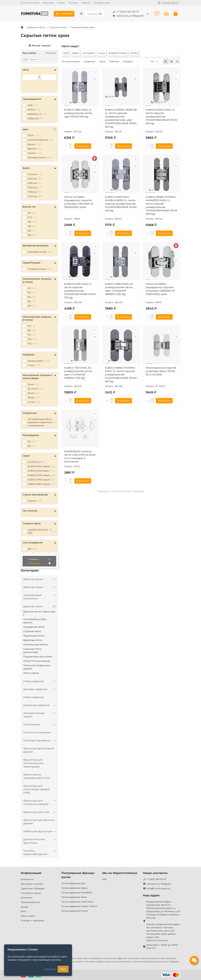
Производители (30, 902)
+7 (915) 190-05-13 (125, 12)
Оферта (174, 962)
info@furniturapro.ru (158, 889)
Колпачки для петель (35, 645)
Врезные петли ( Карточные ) (39, 614)
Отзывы (61, 3)
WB (104, 879)
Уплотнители (40, 725)
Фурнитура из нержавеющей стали (37, 777)
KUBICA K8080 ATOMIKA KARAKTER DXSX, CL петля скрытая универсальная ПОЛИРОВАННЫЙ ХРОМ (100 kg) (161, 206)
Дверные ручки (40, 580)
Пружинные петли (34, 636)
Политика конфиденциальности (150, 962)
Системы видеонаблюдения (40, 853)
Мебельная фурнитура (40, 832)
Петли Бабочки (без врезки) (35, 621)
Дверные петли (36, 28)
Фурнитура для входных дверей (39, 751)
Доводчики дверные (40, 706)
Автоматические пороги (40, 715)
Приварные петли (34, 627)
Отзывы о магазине (32, 921)
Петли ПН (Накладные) (37, 661)
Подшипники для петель (38, 657)
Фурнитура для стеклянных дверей (40, 803)
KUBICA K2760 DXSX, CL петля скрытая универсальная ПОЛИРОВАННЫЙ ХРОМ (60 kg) (161, 117)
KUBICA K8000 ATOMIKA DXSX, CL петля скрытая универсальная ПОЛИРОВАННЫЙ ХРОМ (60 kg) (121, 375)
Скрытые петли (58, 28)
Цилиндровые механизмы (40, 597)
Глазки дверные (33, 698)
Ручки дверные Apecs (75, 888)
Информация (31, 873)
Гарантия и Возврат (33, 889)
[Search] (94, 14)
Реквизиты (48, 3)
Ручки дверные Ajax (74, 883)
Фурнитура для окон (40, 813)
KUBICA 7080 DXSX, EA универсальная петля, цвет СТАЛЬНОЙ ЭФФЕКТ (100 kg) (119, 290)
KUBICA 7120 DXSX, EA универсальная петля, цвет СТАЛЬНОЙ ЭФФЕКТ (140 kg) (78, 373)
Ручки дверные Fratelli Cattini (79, 906)
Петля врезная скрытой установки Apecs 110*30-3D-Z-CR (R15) (161, 372)
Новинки (86, 3)
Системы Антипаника (37, 733)
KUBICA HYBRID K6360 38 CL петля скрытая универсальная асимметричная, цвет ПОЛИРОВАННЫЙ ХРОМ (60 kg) (121, 119)
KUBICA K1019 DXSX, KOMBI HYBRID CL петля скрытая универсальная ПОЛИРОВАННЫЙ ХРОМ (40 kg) (121, 204)
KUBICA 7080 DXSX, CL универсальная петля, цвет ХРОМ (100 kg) (78, 114)
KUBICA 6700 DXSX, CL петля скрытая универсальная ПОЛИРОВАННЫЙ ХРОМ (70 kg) (80, 291)
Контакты (73, 3)
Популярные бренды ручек (78, 875)
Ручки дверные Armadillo (77, 893)
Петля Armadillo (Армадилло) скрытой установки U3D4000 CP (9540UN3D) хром (79, 202)
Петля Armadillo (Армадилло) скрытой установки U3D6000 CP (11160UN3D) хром (160, 290)
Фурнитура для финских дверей (39, 822)
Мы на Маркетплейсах (120, 873)
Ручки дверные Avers (74, 897)
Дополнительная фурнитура (40, 841)
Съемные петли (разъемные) (32, 651)
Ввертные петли (33, 641)
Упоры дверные (40, 682)
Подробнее (50, 969)
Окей (63, 969)
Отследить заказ (102, 3)
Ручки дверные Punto (75, 911)
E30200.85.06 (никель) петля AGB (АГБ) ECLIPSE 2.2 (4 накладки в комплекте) (80, 457)
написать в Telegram (128, 16)
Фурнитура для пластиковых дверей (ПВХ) (36, 790)
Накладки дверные (40, 690)
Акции (25, 907)
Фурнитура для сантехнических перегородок (34, 764)
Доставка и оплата (30, 3)
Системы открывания (40, 741)
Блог (24, 911)
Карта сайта (28, 916)
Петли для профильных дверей (37, 667)
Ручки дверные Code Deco (77, 902)
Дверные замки (40, 588)
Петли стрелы (31, 673)
